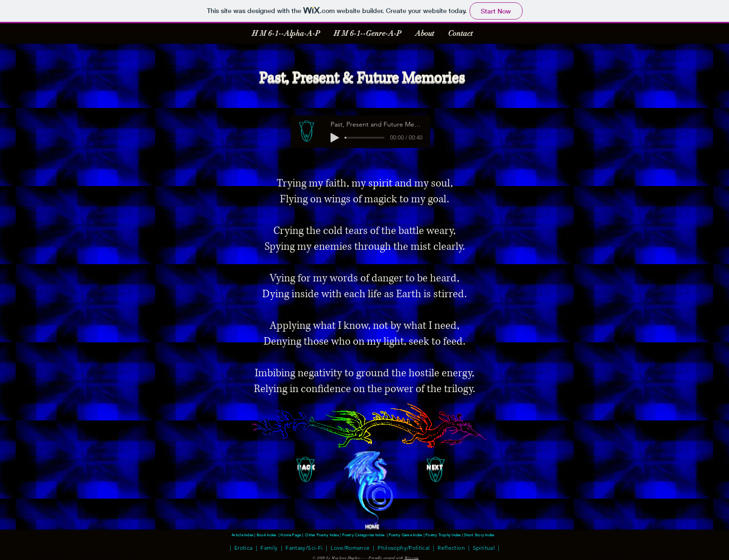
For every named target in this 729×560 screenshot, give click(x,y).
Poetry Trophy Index (444, 535)
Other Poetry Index (322, 535)
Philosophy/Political (404, 547)
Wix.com (412, 558)
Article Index (243, 535)
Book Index (266, 535)
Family (269, 547)
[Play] (335, 138)
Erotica (244, 547)
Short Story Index (480, 535)
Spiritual (484, 547)
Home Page (291, 535)
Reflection (450, 547)
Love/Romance (350, 547)
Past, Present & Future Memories (362, 78)
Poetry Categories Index (364, 535)
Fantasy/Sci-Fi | (306, 547)
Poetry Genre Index (405, 535)
